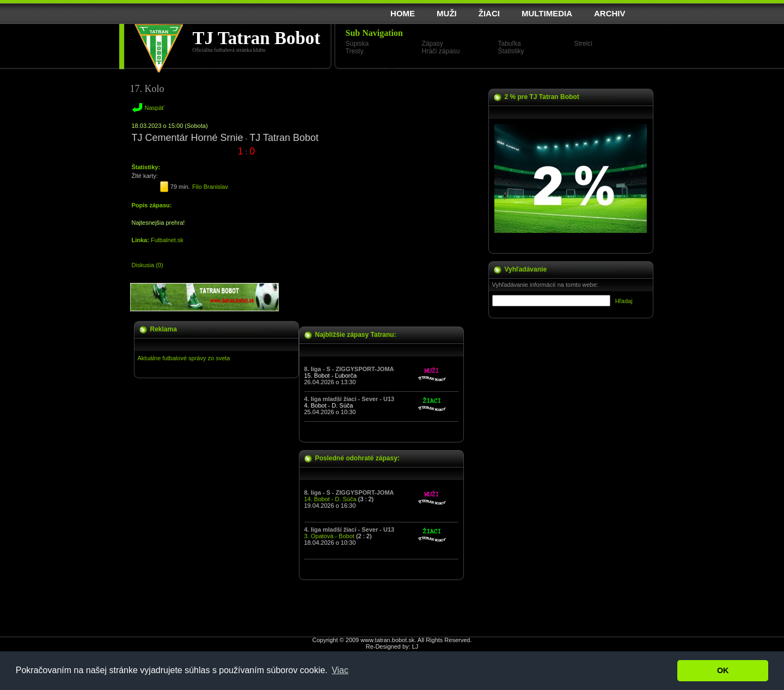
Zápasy (433, 44)
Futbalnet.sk (167, 240)
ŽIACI (489, 13)
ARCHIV (610, 13)
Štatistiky (511, 51)
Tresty (355, 51)
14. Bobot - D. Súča (330, 499)
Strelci (583, 44)
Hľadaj (624, 301)
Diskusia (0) (148, 265)
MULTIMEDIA (547, 13)
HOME (403, 13)
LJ (415, 646)
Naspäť (155, 108)
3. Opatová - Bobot (329, 536)
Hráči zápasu (441, 51)
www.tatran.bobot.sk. (388, 640)
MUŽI (447, 13)
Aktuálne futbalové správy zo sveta (184, 358)
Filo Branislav (210, 187)
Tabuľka (510, 44)
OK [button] (723, 670)
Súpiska (357, 44)
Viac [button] (340, 670)
